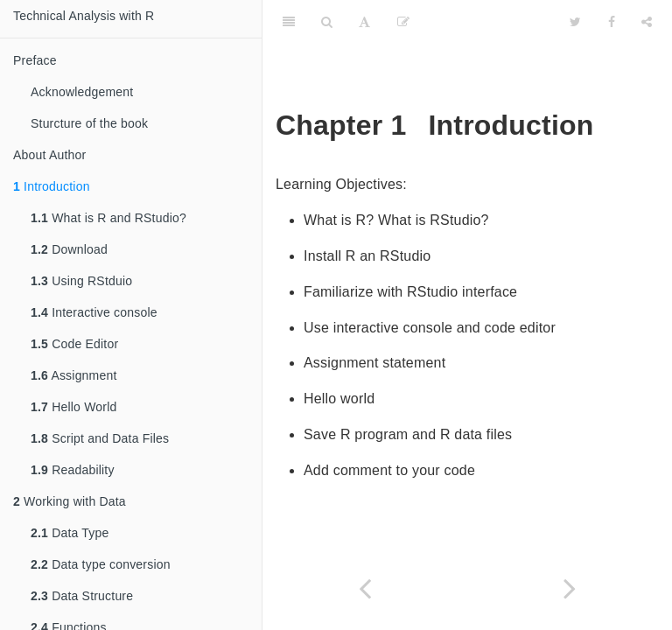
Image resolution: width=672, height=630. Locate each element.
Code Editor (74, 344)
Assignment (74, 375)
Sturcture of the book (89, 123)
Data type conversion (101, 564)
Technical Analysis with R (84, 16)
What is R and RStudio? (108, 218)
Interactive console (94, 312)
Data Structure (82, 596)
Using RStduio (81, 281)
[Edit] (403, 22)
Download (69, 249)
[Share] (647, 22)
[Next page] (570, 588)
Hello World (73, 407)
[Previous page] (365, 588)
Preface (35, 60)
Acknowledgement (82, 92)
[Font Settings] (364, 22)
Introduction (52, 186)
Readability (73, 470)
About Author (49, 155)
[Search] (327, 22)
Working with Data (70, 501)
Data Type (70, 533)
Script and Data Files (100, 438)
